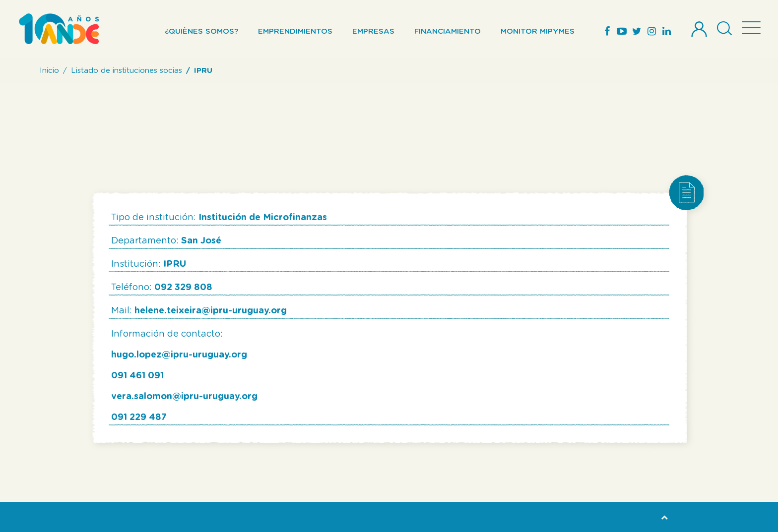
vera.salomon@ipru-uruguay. (176, 397)
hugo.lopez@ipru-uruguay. (171, 355)
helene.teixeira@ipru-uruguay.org (211, 311)
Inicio (49, 71)
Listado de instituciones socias (127, 71)
